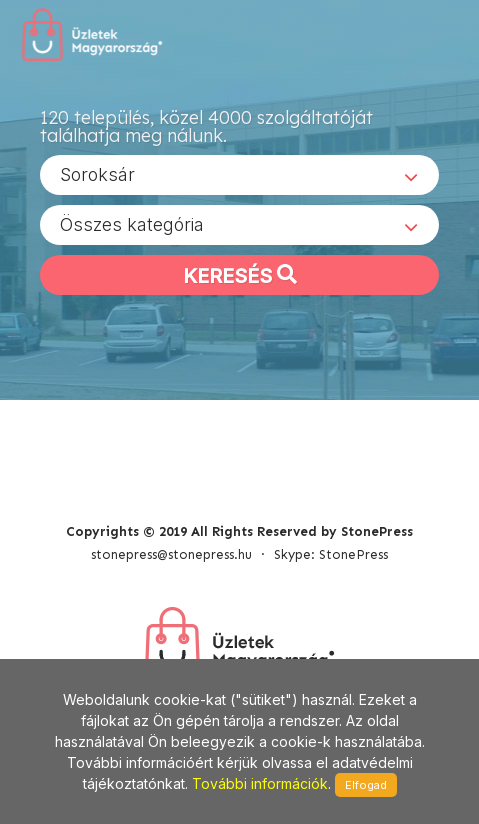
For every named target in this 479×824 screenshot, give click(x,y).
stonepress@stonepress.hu (171, 554)
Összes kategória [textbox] (132, 224)
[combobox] (239, 175)
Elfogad (366, 785)
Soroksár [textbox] (97, 174)
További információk (260, 783)
